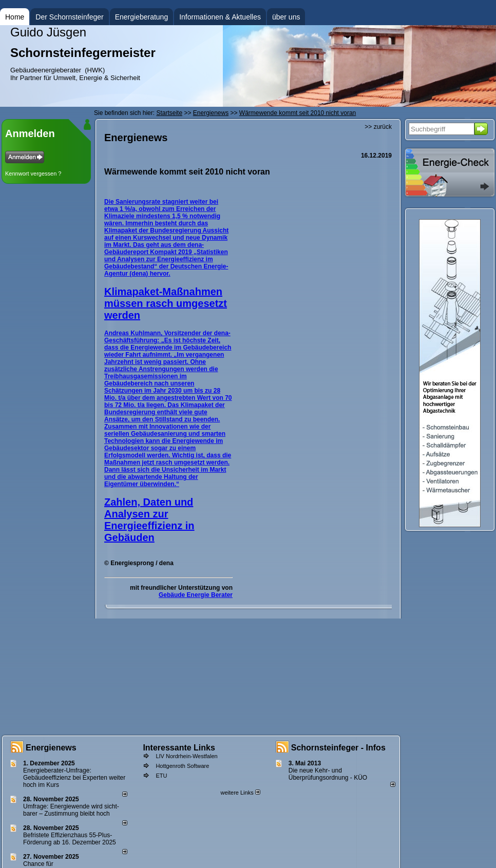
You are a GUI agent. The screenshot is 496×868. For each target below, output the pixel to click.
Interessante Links (179, 748)
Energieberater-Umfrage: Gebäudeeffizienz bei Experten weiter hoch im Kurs (74, 778)
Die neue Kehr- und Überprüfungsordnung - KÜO (328, 774)
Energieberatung (142, 17)
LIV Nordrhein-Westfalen (186, 756)
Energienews (51, 748)
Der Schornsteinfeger (69, 17)
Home (15, 17)
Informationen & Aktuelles (220, 17)
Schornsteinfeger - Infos (338, 748)
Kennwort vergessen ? (33, 173)
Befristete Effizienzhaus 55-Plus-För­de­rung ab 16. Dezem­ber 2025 (70, 839)
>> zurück (378, 127)
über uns (286, 17)
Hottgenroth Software (182, 766)
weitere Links (240, 793)
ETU (161, 776)
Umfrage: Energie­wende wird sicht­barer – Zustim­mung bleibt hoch (71, 810)
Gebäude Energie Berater (196, 595)
